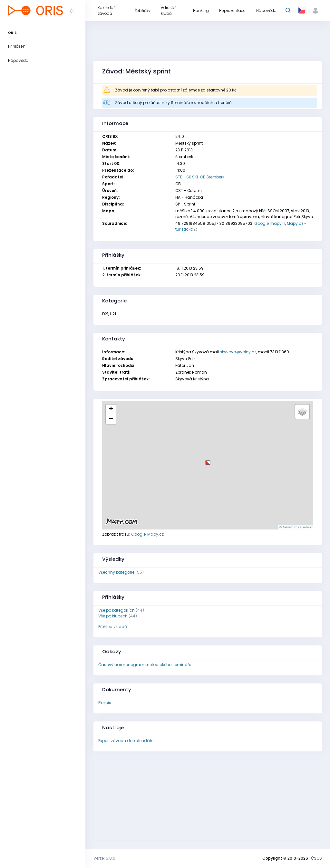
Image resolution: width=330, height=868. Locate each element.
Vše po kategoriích (116, 610)
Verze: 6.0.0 (104, 858)
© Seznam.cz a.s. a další (296, 527)
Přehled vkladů (113, 627)
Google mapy (268, 223)
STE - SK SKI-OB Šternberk (200, 177)
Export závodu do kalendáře (126, 741)
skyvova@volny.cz (238, 352)
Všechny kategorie (116, 572)
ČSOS (316, 858)
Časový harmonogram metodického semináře (145, 665)
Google (138, 534)
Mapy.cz (155, 534)
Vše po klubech (113, 616)
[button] (208, 460)
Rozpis (105, 703)
